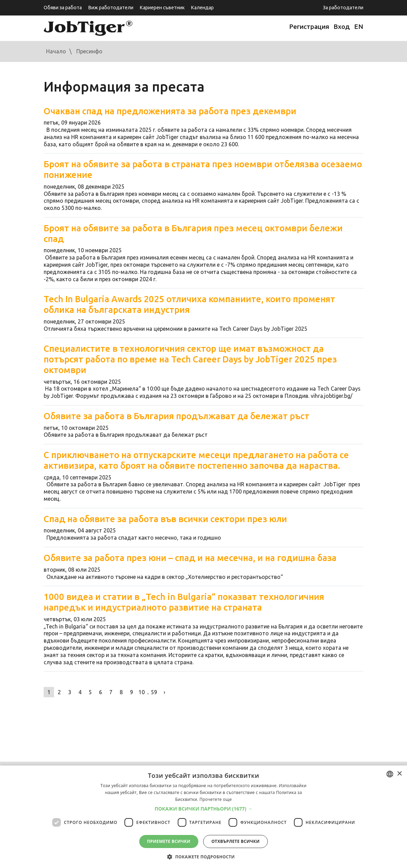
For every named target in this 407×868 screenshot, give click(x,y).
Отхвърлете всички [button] (235, 841)
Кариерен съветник (162, 8)
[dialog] (203, 817)
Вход (342, 27)
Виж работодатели (111, 8)
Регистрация (309, 27)
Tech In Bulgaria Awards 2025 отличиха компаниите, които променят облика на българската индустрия (189, 304)
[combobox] (390, 774)
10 (142, 692)
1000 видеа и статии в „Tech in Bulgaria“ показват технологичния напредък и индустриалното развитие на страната (184, 602)
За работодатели (343, 8)
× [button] (399, 774)
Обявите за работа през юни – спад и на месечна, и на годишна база (190, 558)
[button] (204, 809)
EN (359, 27)
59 (154, 692)
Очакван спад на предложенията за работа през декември (170, 111)
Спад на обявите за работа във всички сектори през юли (165, 519)
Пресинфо (89, 51)
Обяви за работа (63, 8)
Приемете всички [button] (169, 841)
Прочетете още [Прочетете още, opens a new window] (216, 799)
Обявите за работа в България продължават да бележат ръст (177, 416)
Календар (202, 8)
